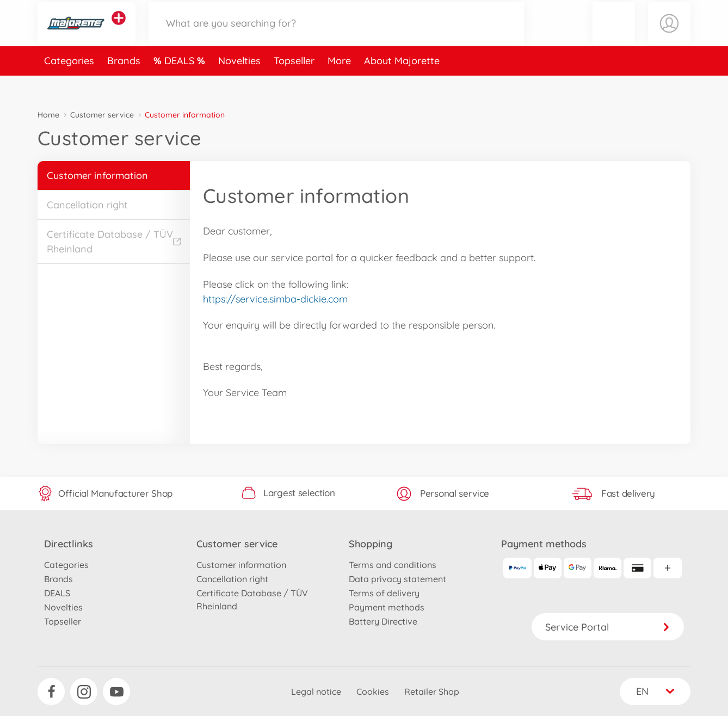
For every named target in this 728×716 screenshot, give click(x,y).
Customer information (97, 175)
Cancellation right (87, 205)
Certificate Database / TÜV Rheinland (114, 242)
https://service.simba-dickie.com (275, 299)
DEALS (181, 84)
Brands (124, 84)
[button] (614, 35)
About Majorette (402, 84)
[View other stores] (119, 29)
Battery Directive (383, 621)
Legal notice (316, 692)
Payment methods (387, 607)
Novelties (239, 84)
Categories (69, 84)
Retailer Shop (432, 692)
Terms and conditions (393, 565)
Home (48, 115)
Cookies (373, 692)
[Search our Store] (336, 35)
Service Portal (608, 627)
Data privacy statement (397, 579)
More (339, 84)
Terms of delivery (384, 593)
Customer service (102, 115)
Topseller (294, 84)
